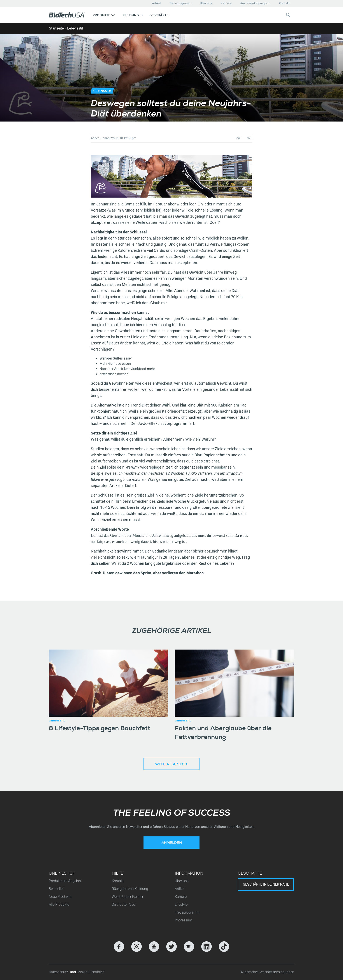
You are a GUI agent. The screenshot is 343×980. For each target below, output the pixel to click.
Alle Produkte (59, 904)
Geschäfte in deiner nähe (266, 884)
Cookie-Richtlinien (91, 972)
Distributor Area (124, 904)
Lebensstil (75, 28)
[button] (104, 15)
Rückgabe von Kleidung (130, 889)
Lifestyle (181, 904)
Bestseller (56, 889)
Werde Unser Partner (128, 897)
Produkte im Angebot (65, 881)
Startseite (56, 28)
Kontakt (284, 3)
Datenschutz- (59, 972)
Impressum (183, 920)
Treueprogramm (180, 3)
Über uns (206, 3)
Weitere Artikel (171, 765)
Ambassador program (255, 3)
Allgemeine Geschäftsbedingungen (267, 972)
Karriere (226, 3)
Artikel (156, 3)
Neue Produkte (60, 897)
